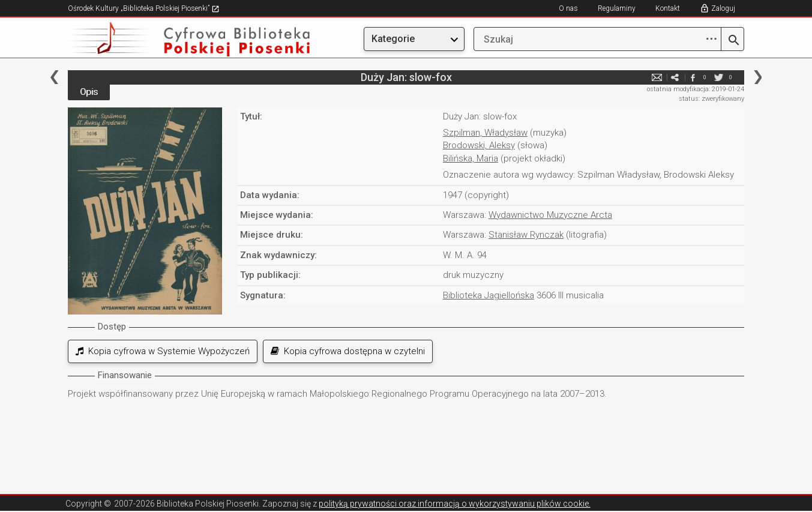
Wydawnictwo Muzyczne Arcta (550, 215)
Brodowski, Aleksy (479, 145)
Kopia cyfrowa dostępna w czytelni (348, 351)
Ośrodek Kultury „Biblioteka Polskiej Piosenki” (144, 8)
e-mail (657, 77)
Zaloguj (723, 8)
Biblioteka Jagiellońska (489, 295)
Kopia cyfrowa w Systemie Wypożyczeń (163, 351)
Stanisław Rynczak (526, 235)
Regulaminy (617, 8)
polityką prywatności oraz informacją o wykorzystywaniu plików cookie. (455, 504)
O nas (568, 8)
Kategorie (393, 39)
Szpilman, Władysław (485, 133)
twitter (718, 77)
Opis (89, 92)
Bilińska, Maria (471, 158)
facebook (693, 77)
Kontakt (668, 8)
